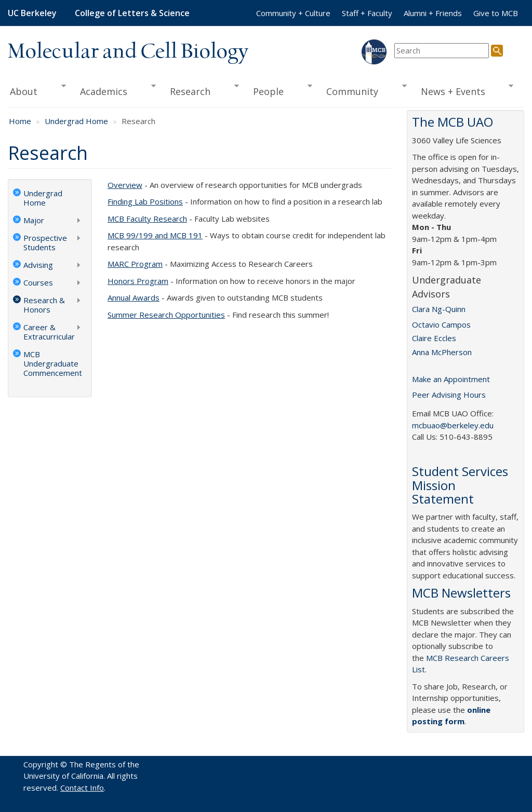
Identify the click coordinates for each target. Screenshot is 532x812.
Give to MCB (496, 13)
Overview (125, 185)
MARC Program (135, 264)
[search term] (442, 51)
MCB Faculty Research (147, 219)
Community (363, 90)
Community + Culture (293, 13)
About (37, 90)
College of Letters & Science (132, 13)
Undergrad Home (76, 121)
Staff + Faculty (367, 13)
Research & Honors (47, 305)
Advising (47, 266)
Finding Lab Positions (145, 201)
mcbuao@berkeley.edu (453, 425)
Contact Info (82, 788)
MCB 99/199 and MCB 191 (155, 235)
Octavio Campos (441, 324)
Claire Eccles (434, 338)
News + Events (463, 90)
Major (47, 221)
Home (20, 121)
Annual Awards (134, 297)
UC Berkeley (32, 13)
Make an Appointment (451, 379)
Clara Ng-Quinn (439, 309)
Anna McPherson (442, 352)
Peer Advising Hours (449, 395)
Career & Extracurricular (47, 332)
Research (201, 90)
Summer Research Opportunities (166, 315)
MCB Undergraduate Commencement (53, 363)
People (279, 90)
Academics (114, 90)
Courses (47, 283)
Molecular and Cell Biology (128, 52)
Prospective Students (47, 242)
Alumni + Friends (433, 13)
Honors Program (138, 281)
